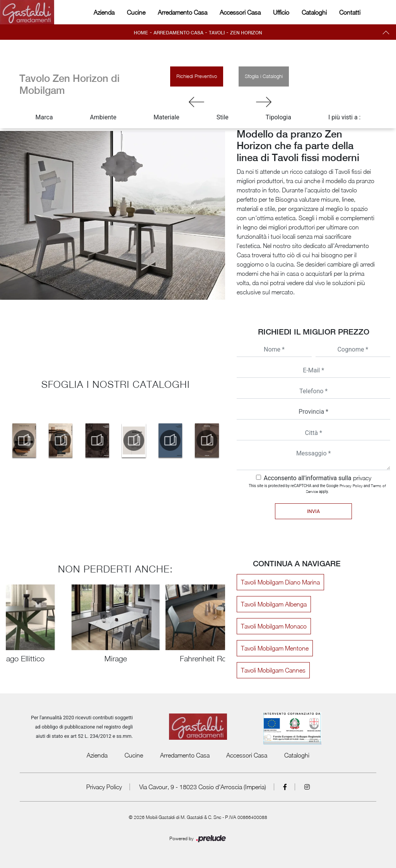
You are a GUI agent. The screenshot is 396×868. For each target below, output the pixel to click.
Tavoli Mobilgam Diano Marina (280, 582)
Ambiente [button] (103, 117)
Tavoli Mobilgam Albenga (274, 604)
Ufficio (281, 12)
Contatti (350, 12)
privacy (362, 478)
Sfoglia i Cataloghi (264, 76)
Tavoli (217, 33)
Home (141, 33)
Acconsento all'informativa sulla (317, 478)
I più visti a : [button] (345, 117)
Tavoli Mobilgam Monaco (274, 626)
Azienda (104, 12)
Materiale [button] (166, 117)
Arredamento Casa (183, 12)
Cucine (136, 12)
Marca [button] (44, 117)
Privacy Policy (351, 486)
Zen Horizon (246, 33)
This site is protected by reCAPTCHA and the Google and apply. (317, 488)
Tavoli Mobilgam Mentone (275, 648)
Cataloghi (314, 12)
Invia (313, 511)
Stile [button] (223, 117)
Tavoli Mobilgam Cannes (273, 670)
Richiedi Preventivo (197, 76)
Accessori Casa (240, 12)
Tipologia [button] (278, 117)
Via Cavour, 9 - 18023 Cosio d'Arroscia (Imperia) (203, 787)
